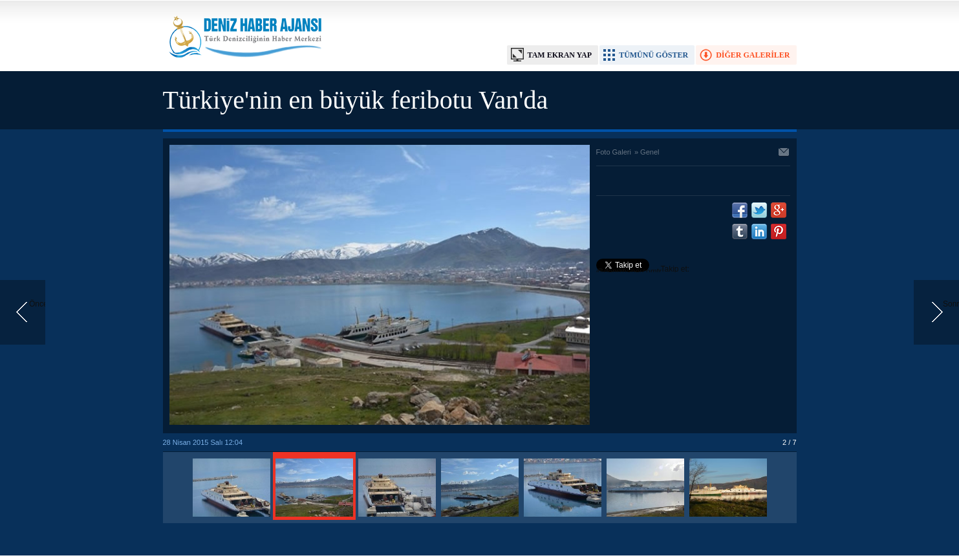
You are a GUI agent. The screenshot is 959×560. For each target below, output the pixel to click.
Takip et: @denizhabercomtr (643, 270)
